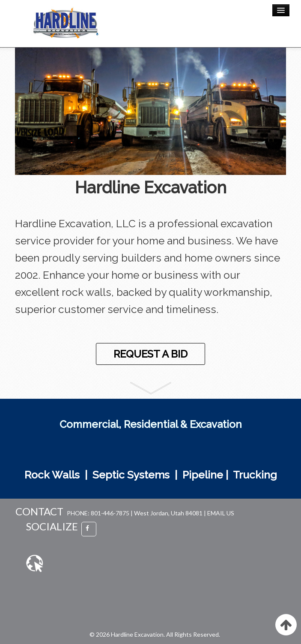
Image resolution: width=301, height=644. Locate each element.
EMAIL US (221, 513)
